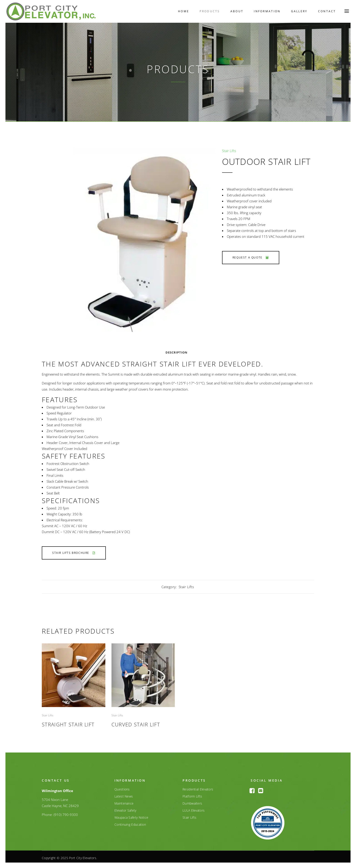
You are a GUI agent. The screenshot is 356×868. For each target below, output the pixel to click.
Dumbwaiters (192, 801)
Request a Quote (251, 255)
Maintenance (124, 801)
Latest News (124, 794)
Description (177, 350)
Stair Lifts (229, 148)
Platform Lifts (192, 794)
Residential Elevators (198, 787)
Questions (122, 787)
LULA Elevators (194, 808)
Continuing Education (130, 822)
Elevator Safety (125, 808)
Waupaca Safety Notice (131, 815)
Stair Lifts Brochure (74, 551)
